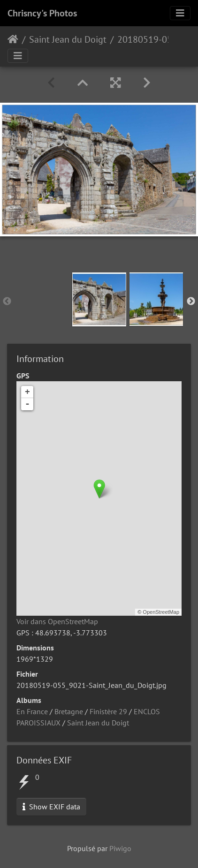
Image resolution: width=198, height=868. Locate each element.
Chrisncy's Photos (42, 13)
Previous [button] (7, 302)
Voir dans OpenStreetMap (57, 621)
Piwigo (120, 848)
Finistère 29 (108, 711)
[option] (99, 299)
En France (32, 711)
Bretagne (69, 711)
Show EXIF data (51, 807)
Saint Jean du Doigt (68, 39)
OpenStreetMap (161, 612)
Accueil (13, 39)
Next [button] (191, 302)
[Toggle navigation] (180, 13)
